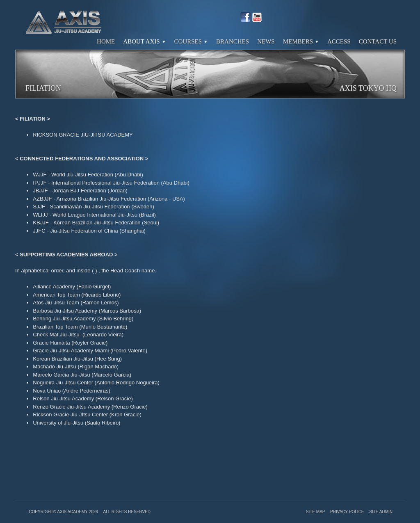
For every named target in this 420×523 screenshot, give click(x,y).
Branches (233, 41)
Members (301, 41)
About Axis (144, 41)
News (266, 41)
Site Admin (381, 512)
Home (106, 41)
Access (339, 41)
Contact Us (378, 41)
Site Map (316, 512)
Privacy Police (348, 512)
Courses (191, 41)
